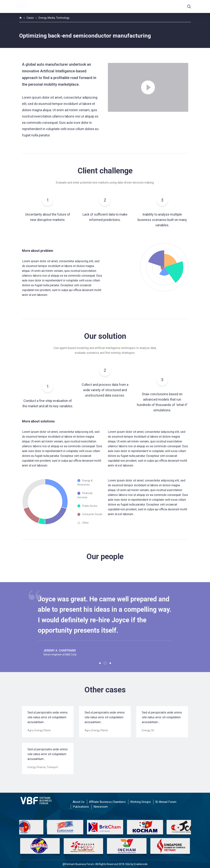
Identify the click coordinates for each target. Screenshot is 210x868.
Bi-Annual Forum (166, 802)
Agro (30, 730)
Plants (47, 730)
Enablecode (141, 864)
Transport (52, 767)
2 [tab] (105, 663)
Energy (38, 730)
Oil (152, 730)
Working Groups (140, 802)
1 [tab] (100, 663)
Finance (41, 767)
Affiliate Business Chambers (107, 802)
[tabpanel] (105, 623)
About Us (78, 802)
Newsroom (101, 807)
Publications (81, 807)
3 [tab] (110, 663)
